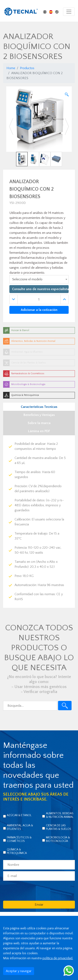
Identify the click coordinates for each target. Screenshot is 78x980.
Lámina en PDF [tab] (39, 431)
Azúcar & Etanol (19, 815)
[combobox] (39, 279)
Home (11, 68)
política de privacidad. (58, 958)
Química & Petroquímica (17, 851)
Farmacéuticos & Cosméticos (19, 839)
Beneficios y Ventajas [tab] (39, 415)
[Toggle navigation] (69, 12)
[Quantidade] (39, 299)
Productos (27, 68)
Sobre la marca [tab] (39, 423)
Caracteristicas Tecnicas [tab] (39, 407)
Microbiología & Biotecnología (58, 839)
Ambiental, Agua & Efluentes (20, 827)
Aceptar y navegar (19, 971)
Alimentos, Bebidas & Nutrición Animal (60, 815)
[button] (11, 126)
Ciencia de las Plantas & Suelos (59, 827)
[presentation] (35, 890)
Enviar (39, 905)
